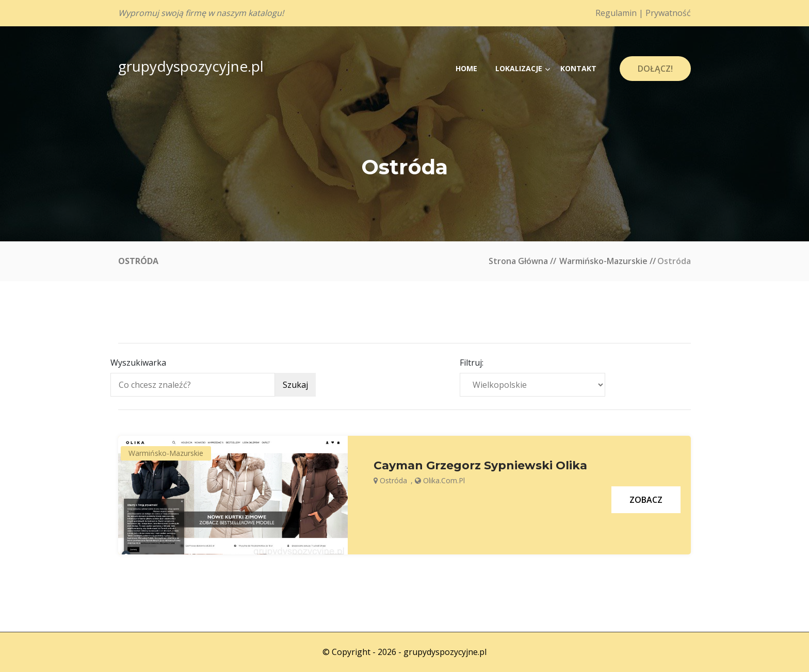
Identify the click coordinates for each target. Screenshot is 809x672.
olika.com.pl (444, 480)
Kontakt (578, 68)
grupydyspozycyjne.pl (191, 66)
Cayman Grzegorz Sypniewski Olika (480, 466)
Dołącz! (655, 69)
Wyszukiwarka (138, 363)
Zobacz (646, 500)
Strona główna (518, 261)
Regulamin (616, 13)
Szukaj (295, 385)
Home (466, 68)
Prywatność (668, 13)
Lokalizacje (519, 68)
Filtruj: (472, 363)
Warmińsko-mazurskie (603, 261)
